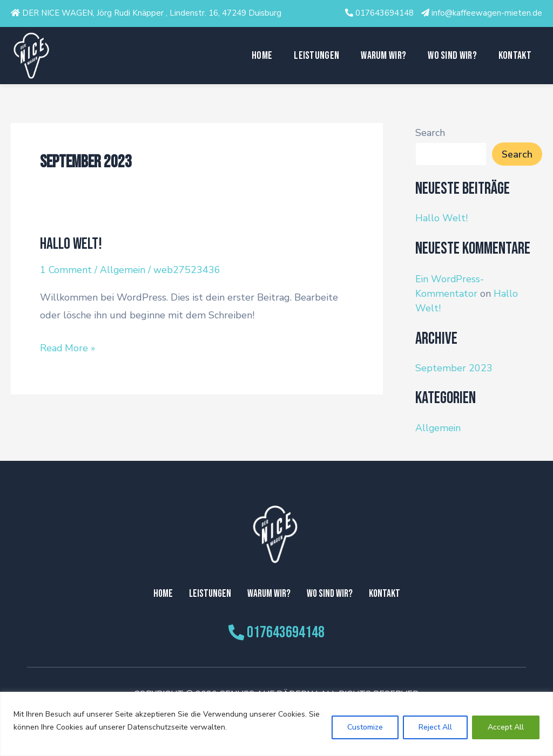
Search (430, 133)
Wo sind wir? (452, 56)
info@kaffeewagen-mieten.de (487, 13)
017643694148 (385, 13)
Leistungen (316, 56)
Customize (365, 727)
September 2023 (454, 368)
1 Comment (66, 270)
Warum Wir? (383, 56)
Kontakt (515, 56)
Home (262, 56)
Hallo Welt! (71, 244)
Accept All (506, 727)
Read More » (68, 346)
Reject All (435, 727)
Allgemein (124, 270)
